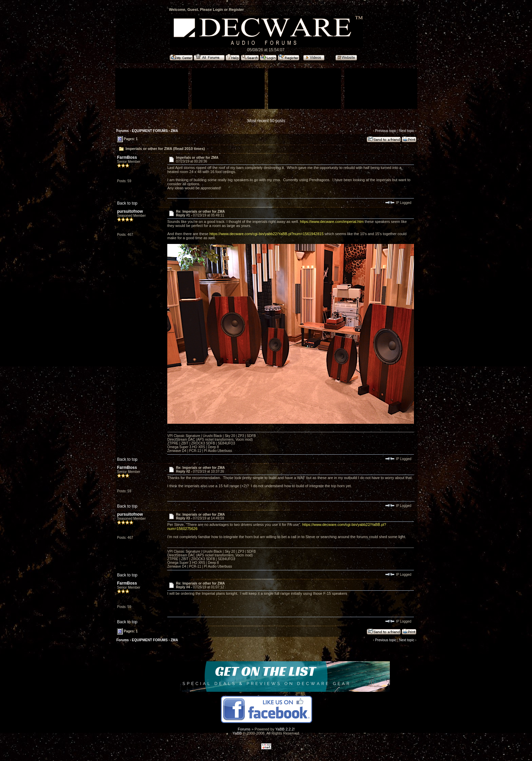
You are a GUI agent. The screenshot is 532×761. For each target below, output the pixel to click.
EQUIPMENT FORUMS (150, 131)
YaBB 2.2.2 (284, 729)
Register (236, 9)
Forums (123, 131)
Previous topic (386, 131)
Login (218, 9)
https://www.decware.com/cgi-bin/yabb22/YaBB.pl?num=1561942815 (266, 234)
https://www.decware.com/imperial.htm (332, 222)
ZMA (174, 131)
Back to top (127, 203)
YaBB (237, 733)
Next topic (406, 131)
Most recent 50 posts (266, 121)
